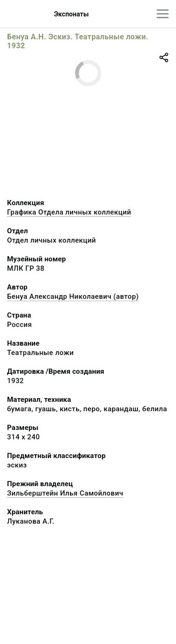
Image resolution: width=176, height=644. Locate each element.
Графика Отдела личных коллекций (69, 212)
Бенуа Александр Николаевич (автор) (73, 296)
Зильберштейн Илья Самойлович (65, 493)
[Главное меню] (163, 14)
